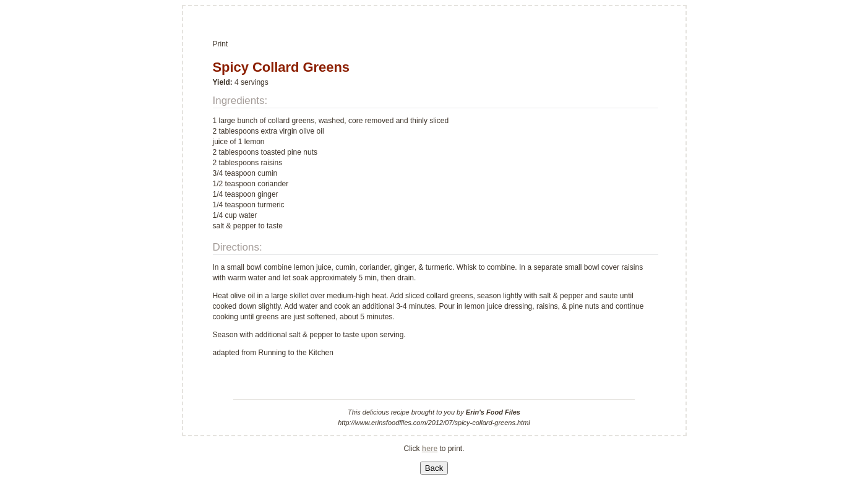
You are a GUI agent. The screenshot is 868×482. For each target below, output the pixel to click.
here (430, 449)
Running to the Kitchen (296, 353)
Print (221, 44)
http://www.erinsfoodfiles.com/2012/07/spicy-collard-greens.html (434, 423)
